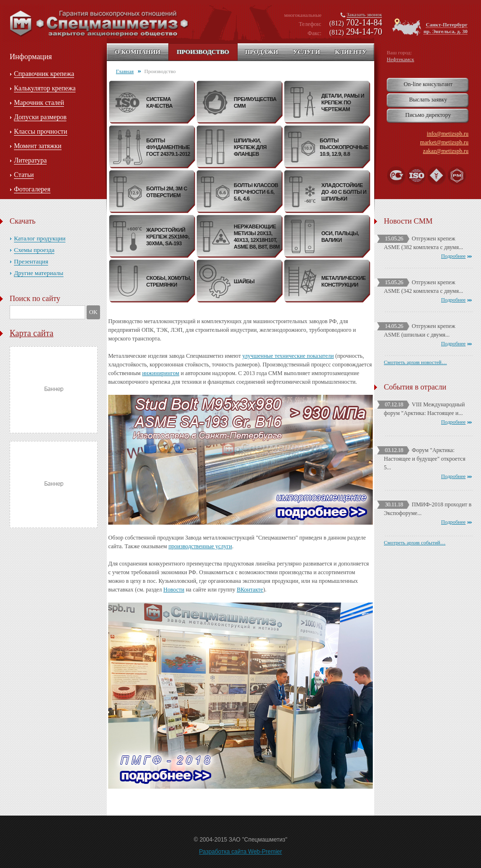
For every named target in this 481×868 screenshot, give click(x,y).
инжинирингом (160, 373)
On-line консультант (428, 84)
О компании (138, 52)
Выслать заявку (428, 100)
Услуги (306, 52)
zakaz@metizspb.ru (446, 151)
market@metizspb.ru (444, 142)
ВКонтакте (250, 590)
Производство (203, 52)
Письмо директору (428, 115)
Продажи (261, 52)
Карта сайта (32, 333)
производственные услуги (200, 546)
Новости (174, 590)
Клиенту (351, 52)
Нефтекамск (400, 59)
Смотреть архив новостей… (415, 362)
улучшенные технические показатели (288, 356)
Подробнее (453, 256)
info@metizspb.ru (448, 134)
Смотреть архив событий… (415, 542)
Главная (125, 71)
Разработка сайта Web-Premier (241, 852)
